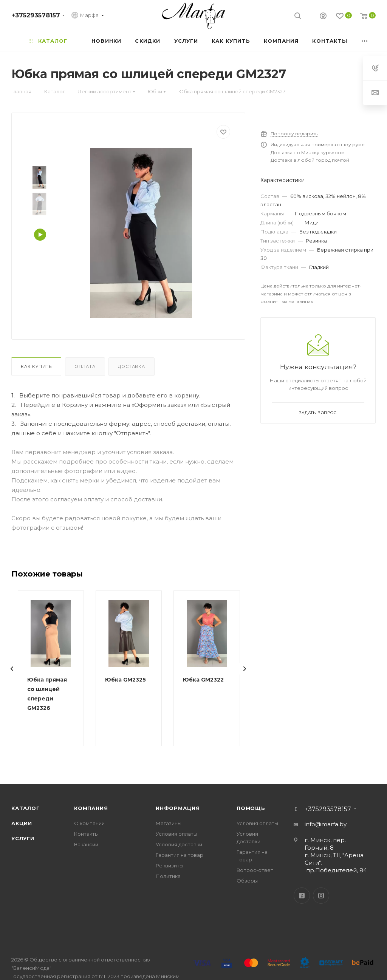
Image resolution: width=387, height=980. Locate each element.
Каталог (26, 808)
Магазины (169, 823)
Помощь (251, 808)
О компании (89, 823)
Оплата (85, 366)
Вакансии (86, 844)
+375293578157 (36, 15)
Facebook (302, 896)
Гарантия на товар (180, 855)
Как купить (36, 366)
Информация (178, 808)
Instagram (321, 896)
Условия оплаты (176, 834)
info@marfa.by (326, 824)
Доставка (131, 366)
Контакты (86, 834)
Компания (91, 808)
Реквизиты (170, 866)
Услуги (23, 838)
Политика (168, 876)
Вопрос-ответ (255, 870)
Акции (22, 823)
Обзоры (247, 881)
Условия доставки (179, 844)
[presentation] (12, 669)
